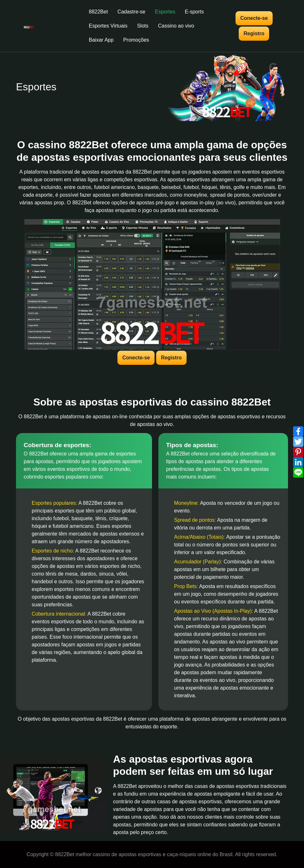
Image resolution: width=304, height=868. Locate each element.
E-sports (194, 12)
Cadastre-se (131, 12)
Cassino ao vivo (176, 26)
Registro (254, 33)
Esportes (165, 12)
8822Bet (99, 12)
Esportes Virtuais (108, 26)
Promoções (136, 40)
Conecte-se (254, 18)
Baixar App (101, 40)
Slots (143, 26)
